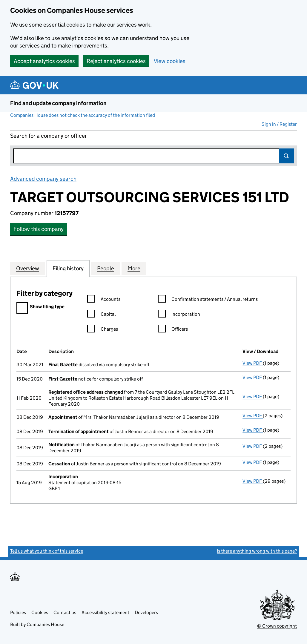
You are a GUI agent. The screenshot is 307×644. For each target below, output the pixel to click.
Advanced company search (43, 179)
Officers (173, 330)
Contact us (65, 612)
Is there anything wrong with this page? (257, 551)
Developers (146, 612)
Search (287, 156)
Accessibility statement (105, 612)
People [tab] (106, 268)
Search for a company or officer (49, 136)
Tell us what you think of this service (47, 551)
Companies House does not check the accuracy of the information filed (83, 115)
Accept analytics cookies (44, 61)
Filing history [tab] (68, 268)
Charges (103, 330)
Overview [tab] (28, 268)
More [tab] (134, 268)
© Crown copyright (277, 626)
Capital (101, 315)
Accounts (104, 300)
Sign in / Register (279, 124)
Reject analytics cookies (116, 61)
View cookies (170, 61)
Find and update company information (58, 103)
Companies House (45, 624)
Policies (18, 612)
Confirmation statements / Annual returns (208, 300)
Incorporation (179, 315)
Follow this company (39, 229)
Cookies (40, 612)
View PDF (253, 363)
